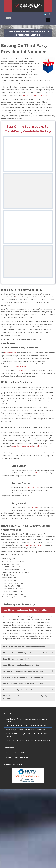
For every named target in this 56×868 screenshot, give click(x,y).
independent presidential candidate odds (26, 451)
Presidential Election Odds (15, 758)
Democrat (18, 302)
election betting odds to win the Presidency (38, 95)
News (9, 18)
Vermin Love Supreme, (23, 375)
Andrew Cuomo (34, 492)
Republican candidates (21, 371)
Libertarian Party (10, 358)
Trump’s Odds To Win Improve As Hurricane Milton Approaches (28, 745)
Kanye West (35, 512)
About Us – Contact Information (17, 762)
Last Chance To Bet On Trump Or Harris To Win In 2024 (26, 730)
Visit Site (28, 164)
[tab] (28, 615)
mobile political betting (33, 550)
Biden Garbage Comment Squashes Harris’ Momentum (25, 734)
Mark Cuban (39, 478)
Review (28, 169)
